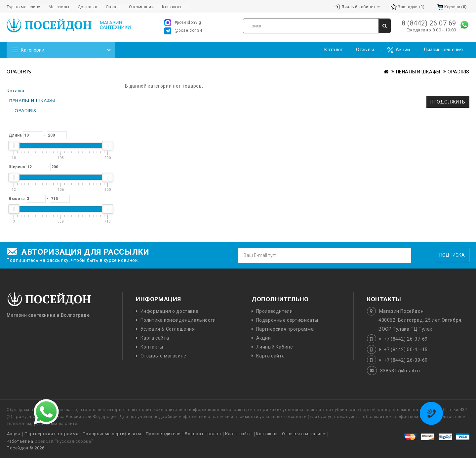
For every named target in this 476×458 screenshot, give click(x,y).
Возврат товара (203, 434)
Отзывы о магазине (163, 356)
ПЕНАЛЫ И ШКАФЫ (418, 72)
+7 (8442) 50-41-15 (406, 350)
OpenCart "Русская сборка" (64, 441)
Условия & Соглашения (168, 329)
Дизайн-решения (443, 50)
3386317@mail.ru (400, 371)
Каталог (334, 50)
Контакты (152, 347)
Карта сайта (155, 338)
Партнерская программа (285, 329)
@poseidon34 (183, 31)
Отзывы (365, 50)
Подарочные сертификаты (287, 320)
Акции (399, 50)
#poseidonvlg (183, 23)
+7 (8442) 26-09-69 (406, 360)
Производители (275, 311)
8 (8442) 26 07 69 (429, 23)
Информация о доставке (170, 311)
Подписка (452, 255)
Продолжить (448, 102)
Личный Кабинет (276, 347)
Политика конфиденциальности (178, 320)
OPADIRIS (458, 72)
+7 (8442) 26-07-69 (406, 339)
